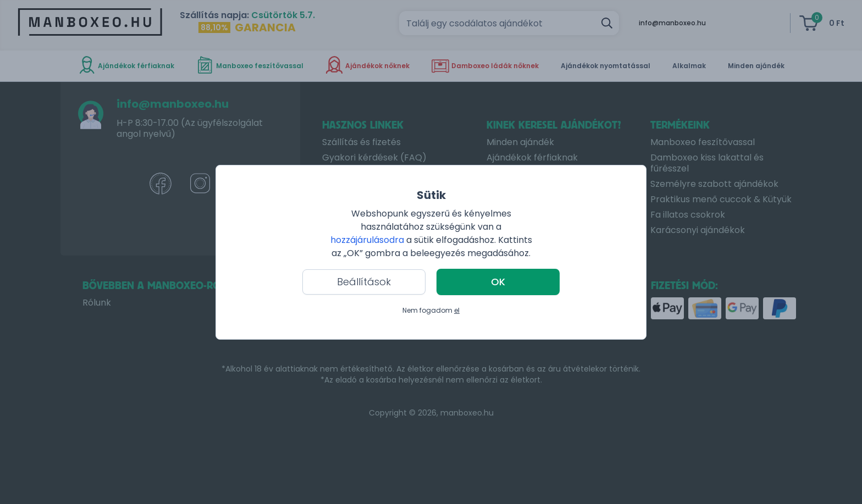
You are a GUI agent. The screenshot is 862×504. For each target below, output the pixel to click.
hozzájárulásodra (368, 240)
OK (498, 282)
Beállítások (364, 282)
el (457, 310)
